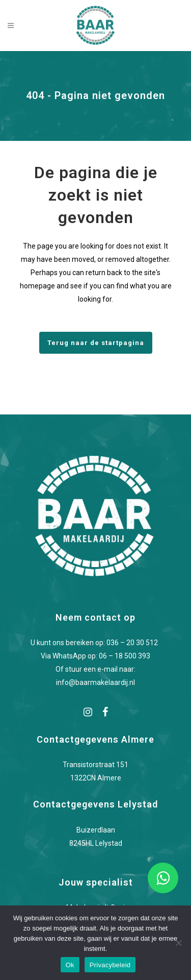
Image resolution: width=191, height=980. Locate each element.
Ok (70, 965)
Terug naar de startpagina (96, 343)
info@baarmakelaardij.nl (95, 682)
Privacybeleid (110, 965)
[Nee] (178, 943)
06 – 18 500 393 (125, 656)
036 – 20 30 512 (134, 643)
